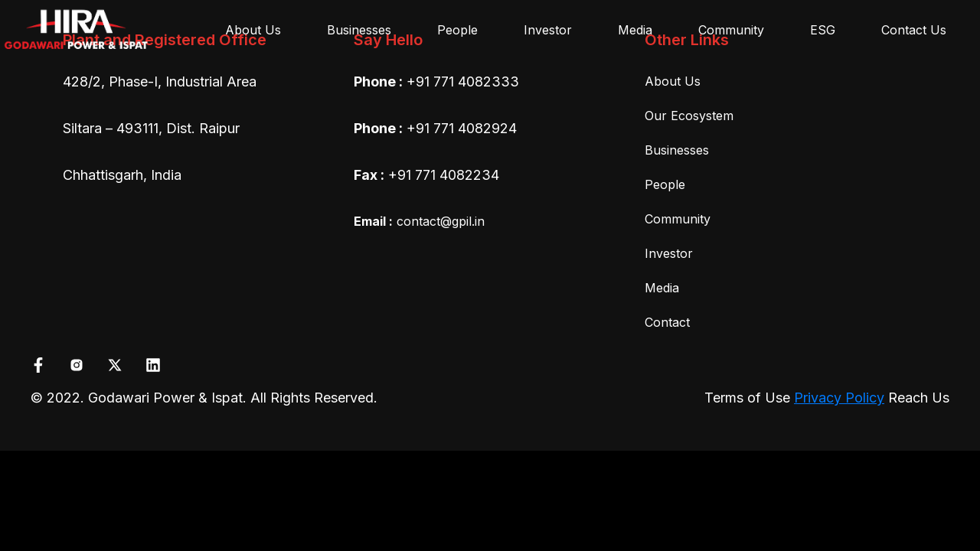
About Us (253, 30)
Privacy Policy (839, 398)
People (457, 30)
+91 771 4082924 (462, 128)
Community (731, 30)
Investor (548, 30)
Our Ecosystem (689, 116)
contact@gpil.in (419, 221)
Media (635, 30)
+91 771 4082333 (463, 82)
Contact (667, 322)
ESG (823, 30)
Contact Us (914, 30)
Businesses (359, 30)
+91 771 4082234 (444, 175)
